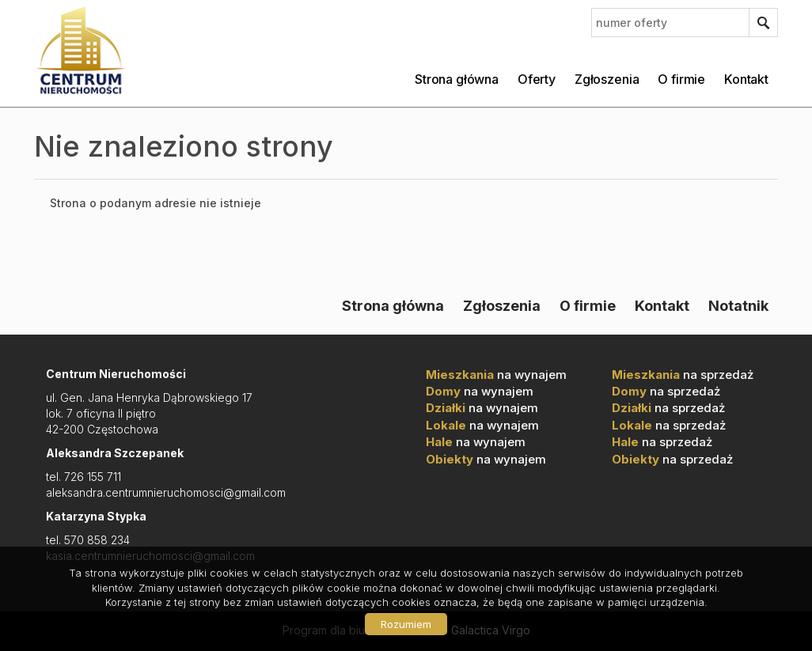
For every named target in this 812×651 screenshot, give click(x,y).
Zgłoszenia (607, 79)
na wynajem (496, 375)
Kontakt (746, 79)
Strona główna (457, 79)
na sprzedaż (683, 375)
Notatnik (738, 305)
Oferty (537, 79)
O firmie (681, 79)
